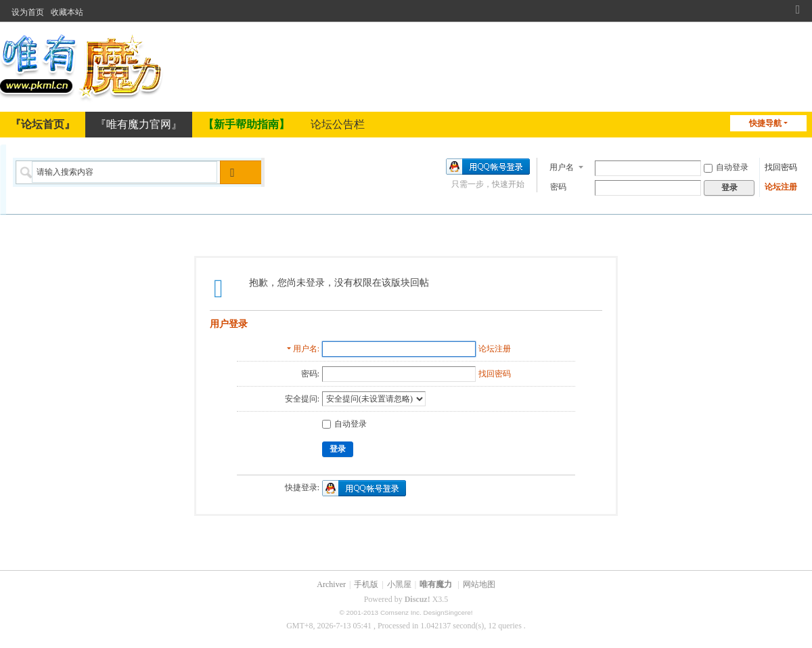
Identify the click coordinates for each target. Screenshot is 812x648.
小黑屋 (399, 584)
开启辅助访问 (785, 8)
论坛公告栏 (338, 124)
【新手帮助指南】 (246, 124)
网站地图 (479, 584)
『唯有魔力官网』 (139, 124)
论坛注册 (781, 186)
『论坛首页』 (43, 124)
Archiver (331, 584)
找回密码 (781, 166)
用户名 (562, 166)
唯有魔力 (436, 584)
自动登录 (726, 166)
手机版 (366, 584)
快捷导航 (765, 123)
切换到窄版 (798, 14)
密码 (558, 186)
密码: (310, 374)
